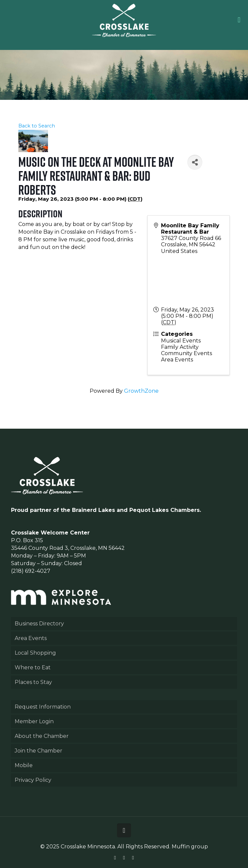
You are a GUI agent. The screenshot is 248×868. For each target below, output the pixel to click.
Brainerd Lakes (93, 510)
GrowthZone (141, 391)
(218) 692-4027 (31, 571)
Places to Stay (33, 682)
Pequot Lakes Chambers (164, 510)
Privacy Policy (33, 780)
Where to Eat (33, 667)
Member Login (34, 721)
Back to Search (37, 126)
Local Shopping (35, 653)
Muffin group (190, 847)
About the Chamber (42, 736)
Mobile (24, 765)
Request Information (43, 707)
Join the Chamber (38, 751)
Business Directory (39, 624)
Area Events (31, 638)
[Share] (195, 162)
